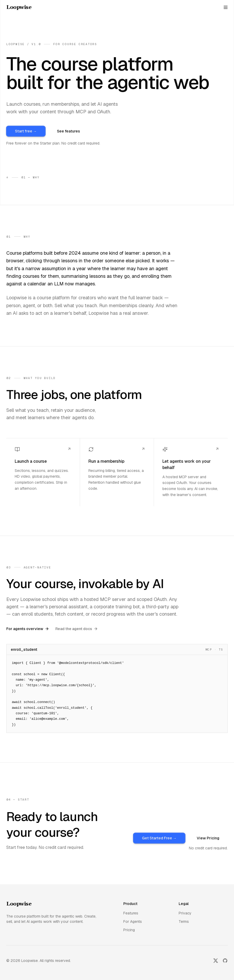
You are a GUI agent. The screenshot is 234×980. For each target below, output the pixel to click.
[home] (19, 7)
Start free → (26, 131)
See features (68, 131)
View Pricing (208, 838)
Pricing (129, 930)
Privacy (185, 913)
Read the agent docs (77, 629)
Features (131, 913)
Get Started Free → (159, 838)
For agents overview (28, 629)
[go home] (19, 904)
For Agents (133, 922)
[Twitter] (216, 961)
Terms (184, 922)
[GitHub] (225, 961)
